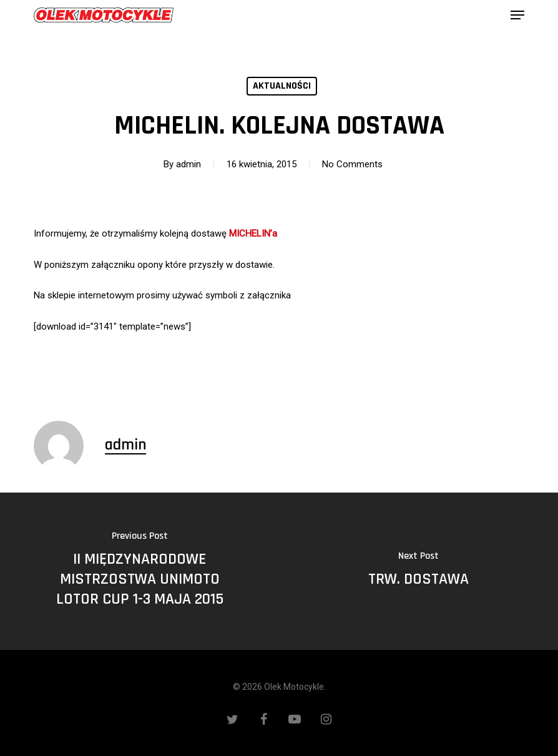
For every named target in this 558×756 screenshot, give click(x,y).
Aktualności (282, 86)
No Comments (352, 164)
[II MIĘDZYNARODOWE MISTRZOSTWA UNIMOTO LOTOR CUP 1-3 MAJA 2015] (139, 571)
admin (188, 164)
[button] (517, 15)
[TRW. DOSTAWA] (418, 571)
